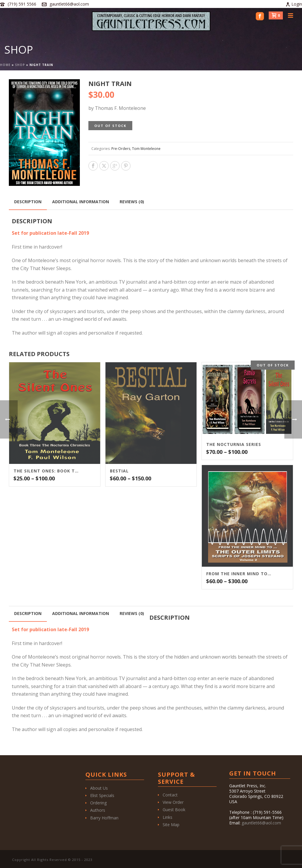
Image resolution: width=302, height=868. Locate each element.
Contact (170, 795)
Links (167, 817)
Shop (20, 65)
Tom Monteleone (146, 149)
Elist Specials (102, 795)
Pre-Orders (121, 149)
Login (294, 4)
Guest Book (174, 810)
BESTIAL (119, 471)
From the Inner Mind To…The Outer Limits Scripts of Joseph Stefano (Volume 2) (240, 574)
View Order (173, 802)
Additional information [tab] (81, 202)
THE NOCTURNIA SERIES (234, 444)
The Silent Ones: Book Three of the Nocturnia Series (47, 471)
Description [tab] (28, 202)
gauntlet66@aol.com (69, 4)
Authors (98, 810)
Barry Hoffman (104, 818)
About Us (99, 788)
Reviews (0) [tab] (132, 202)
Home (5, 65)
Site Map (171, 825)
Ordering (98, 803)
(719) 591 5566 (22, 4)
